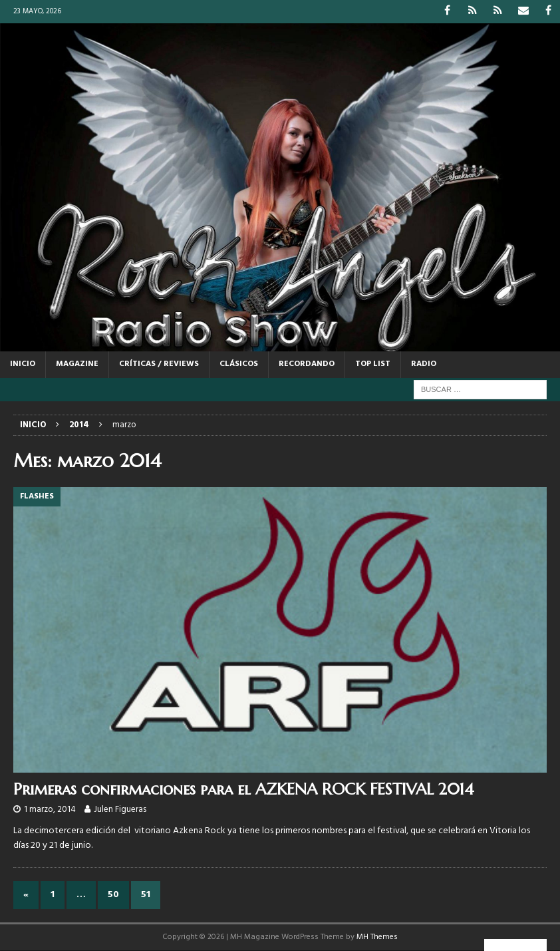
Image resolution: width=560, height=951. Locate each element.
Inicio (23, 364)
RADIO (424, 364)
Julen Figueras (120, 810)
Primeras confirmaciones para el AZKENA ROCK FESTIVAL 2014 (244, 789)
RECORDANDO (307, 364)
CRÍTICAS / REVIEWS (159, 364)
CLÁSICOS (239, 364)
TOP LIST (373, 364)
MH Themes (377, 937)
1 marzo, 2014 (50, 810)
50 (113, 895)
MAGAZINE (77, 364)
